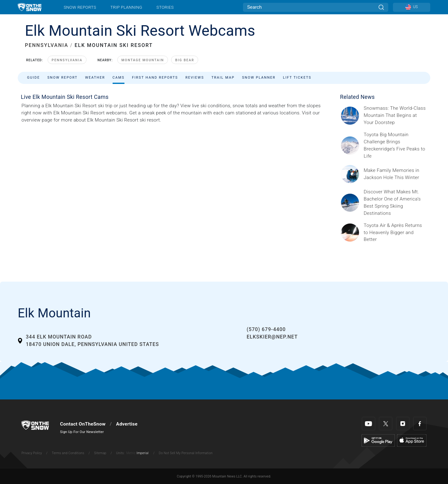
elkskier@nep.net (272, 337)
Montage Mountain (143, 60)
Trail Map (223, 78)
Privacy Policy (32, 453)
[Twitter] (386, 424)
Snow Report (62, 78)
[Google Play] (378, 440)
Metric (131, 453)
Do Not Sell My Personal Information (186, 453)
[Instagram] (403, 424)
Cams (119, 78)
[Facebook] (420, 424)
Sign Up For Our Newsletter (82, 432)
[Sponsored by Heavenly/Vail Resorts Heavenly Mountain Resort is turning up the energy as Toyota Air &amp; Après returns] (395, 233)
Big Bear (185, 60)
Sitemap (100, 453)
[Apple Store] (412, 440)
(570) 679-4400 (266, 329)
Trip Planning (126, 7)
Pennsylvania (67, 60)
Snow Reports (80, 7)
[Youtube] (369, 424)
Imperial (143, 453)
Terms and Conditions (68, 453)
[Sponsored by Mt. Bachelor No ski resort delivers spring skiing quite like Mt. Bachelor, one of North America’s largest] (395, 203)
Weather (95, 78)
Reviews (195, 78)
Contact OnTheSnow (83, 424)
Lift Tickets (297, 78)
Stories (165, 7)
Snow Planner (259, 78)
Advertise (127, 424)
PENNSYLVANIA (47, 45)
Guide (33, 78)
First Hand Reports (155, 78)
